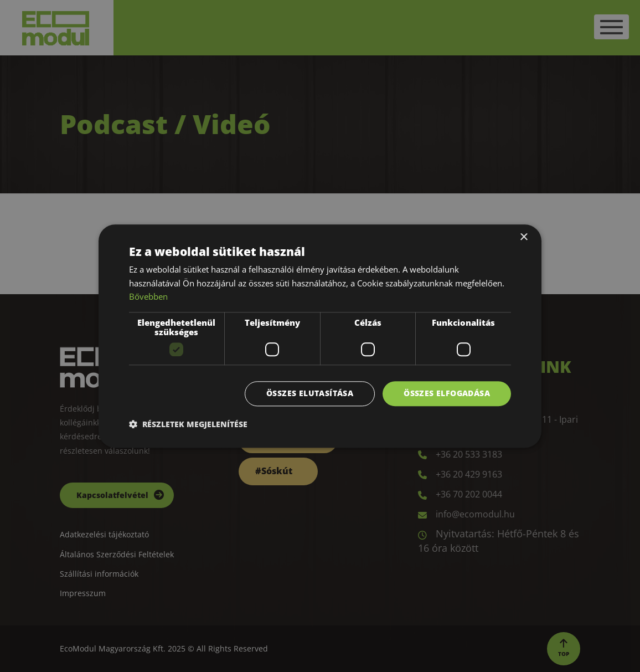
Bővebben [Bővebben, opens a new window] (148, 297)
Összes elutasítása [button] (310, 393)
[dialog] (320, 336)
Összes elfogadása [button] (447, 393)
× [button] (523, 237)
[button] (188, 424)
